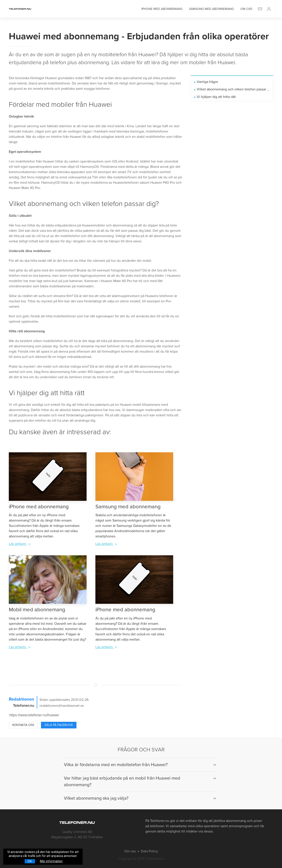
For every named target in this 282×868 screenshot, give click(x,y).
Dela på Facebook (59, 725)
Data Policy (149, 851)
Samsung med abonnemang (211, 9)
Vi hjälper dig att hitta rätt (216, 97)
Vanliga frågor (207, 82)
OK (30, 861)
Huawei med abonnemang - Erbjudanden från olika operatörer (139, 36)
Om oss (246, 9)
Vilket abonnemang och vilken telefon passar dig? (233, 89)
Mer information (51, 861)
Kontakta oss (23, 725)
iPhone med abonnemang (162, 9)
